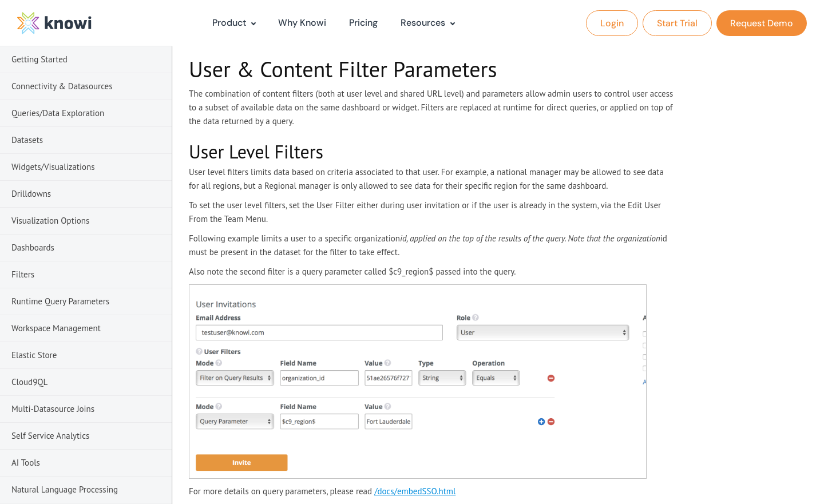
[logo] (54, 23)
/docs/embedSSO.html (415, 491)
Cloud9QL (29, 382)
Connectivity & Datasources (62, 86)
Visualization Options (50, 221)
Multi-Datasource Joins (53, 409)
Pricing (363, 23)
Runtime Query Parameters (60, 301)
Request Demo (762, 23)
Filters (23, 274)
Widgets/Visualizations (53, 167)
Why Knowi (302, 23)
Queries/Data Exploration (58, 113)
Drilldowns (31, 194)
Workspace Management (56, 328)
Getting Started (39, 59)
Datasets (27, 140)
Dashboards (33, 247)
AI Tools (26, 463)
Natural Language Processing (65, 489)
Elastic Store (34, 355)
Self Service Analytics (50, 436)
